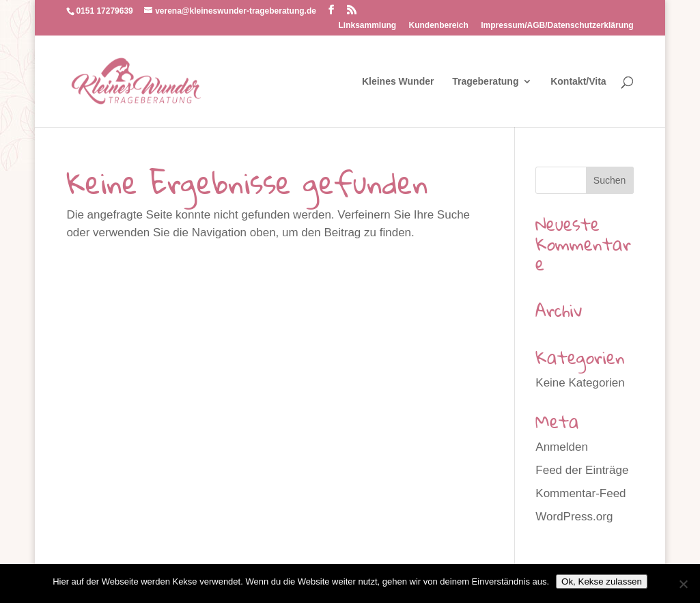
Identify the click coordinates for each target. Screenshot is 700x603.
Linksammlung (368, 26)
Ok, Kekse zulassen (602, 581)
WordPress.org (574, 517)
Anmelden (562, 447)
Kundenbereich (439, 26)
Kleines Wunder (398, 82)
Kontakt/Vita (578, 82)
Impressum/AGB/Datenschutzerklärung (557, 26)
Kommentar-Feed (580, 493)
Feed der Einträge (582, 470)
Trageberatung (485, 82)
